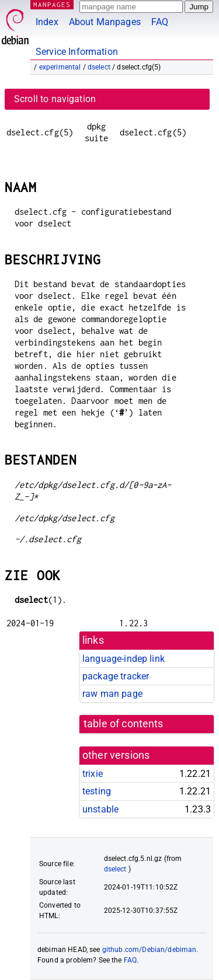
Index (47, 22)
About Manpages (105, 22)
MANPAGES (52, 4)
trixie (93, 774)
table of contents (124, 724)
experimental (60, 67)
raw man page (112, 694)
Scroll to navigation (55, 99)
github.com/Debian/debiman (150, 950)
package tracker (116, 676)
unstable (100, 809)
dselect (99, 67)
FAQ (160, 22)
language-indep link (124, 659)
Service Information (77, 52)
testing (97, 791)
